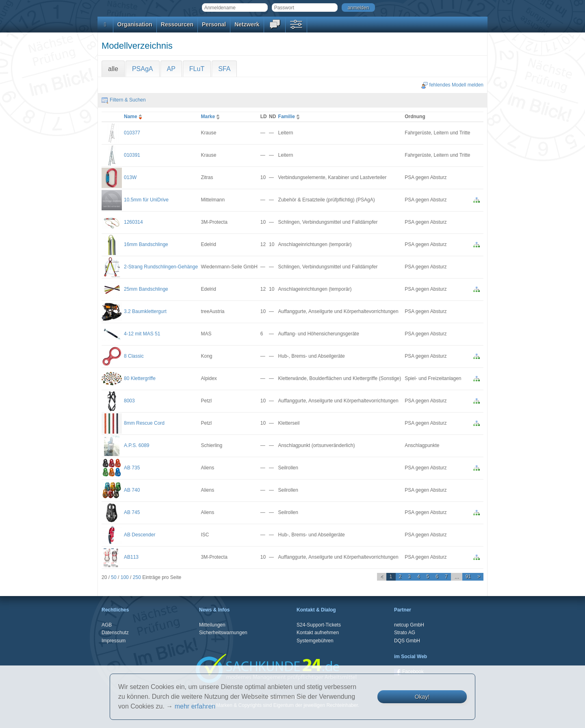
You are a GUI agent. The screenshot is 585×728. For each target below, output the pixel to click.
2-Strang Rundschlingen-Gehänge (161, 267)
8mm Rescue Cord (144, 423)
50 (114, 577)
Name (134, 117)
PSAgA (143, 69)
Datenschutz (115, 633)
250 (137, 577)
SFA (224, 69)
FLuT (197, 69)
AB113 (131, 557)
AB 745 (132, 512)
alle (113, 69)
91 (468, 577)
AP (171, 69)
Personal (214, 24)
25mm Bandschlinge (146, 289)
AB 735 (132, 468)
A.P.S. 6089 (137, 445)
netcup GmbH (409, 625)
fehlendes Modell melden (452, 85)
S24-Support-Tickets (319, 625)
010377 (132, 133)
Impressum (114, 641)
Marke (211, 117)
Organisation (135, 24)
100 (125, 577)
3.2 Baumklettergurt (145, 311)
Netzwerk (247, 24)
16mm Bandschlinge (146, 244)
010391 (132, 155)
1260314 (133, 222)
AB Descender (140, 535)
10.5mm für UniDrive (146, 200)
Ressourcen (177, 24)
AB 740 (132, 490)
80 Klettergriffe (140, 378)
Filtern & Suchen (124, 100)
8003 (129, 401)
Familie (290, 117)
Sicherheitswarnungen (223, 633)
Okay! (422, 697)
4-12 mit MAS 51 (142, 334)
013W (130, 177)
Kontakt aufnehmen (318, 633)
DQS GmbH (407, 641)
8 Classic (134, 356)
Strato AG (405, 633)
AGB (107, 625)
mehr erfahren (195, 706)
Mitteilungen (212, 625)
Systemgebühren (315, 641)
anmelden (359, 8)
